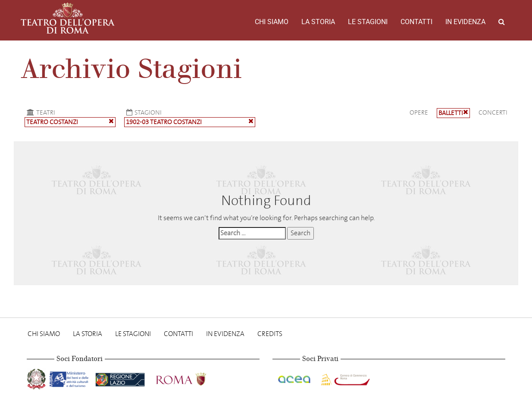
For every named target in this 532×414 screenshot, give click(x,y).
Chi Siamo (272, 22)
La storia (318, 22)
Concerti (493, 112)
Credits (270, 334)
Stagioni (143, 112)
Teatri (40, 112)
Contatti (416, 22)
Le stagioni (368, 22)
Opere (419, 112)
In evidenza (465, 22)
